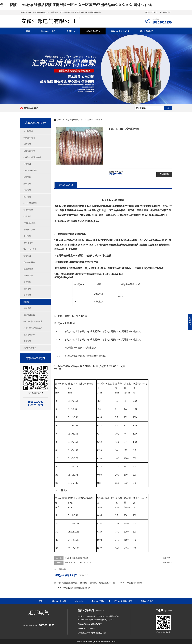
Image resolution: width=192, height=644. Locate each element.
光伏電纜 (27, 282)
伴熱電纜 (27, 216)
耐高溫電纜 (28, 269)
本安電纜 (27, 289)
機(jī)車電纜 (28, 243)
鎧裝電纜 (27, 308)
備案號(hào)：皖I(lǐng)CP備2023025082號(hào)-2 (97, 641)
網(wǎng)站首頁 (72, 120)
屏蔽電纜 (27, 144)
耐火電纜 (27, 197)
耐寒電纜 (27, 177)
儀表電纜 (27, 341)
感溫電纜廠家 (29, 335)
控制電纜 (27, 190)
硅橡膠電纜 (28, 275)
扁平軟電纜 (28, 131)
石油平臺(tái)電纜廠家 (33, 328)
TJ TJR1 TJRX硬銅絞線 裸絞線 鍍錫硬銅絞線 (72, 588)
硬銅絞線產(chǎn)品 (107, 583)
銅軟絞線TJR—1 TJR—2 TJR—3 (78, 563)
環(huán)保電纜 (30, 249)
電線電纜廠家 (29, 315)
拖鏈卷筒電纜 (29, 151)
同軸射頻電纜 (29, 262)
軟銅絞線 (84, 583)
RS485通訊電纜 (30, 203)
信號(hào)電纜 (29, 223)
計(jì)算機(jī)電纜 (30, 170)
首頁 (28, 31)
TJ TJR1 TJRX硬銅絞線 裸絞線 (130, 583)
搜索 (168, 108)
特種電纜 (27, 164)
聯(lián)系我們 (166, 12)
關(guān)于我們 (151, 12)
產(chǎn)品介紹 (66, 185)
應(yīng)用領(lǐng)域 (120, 31)
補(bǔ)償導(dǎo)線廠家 (33, 321)
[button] (94, 102)
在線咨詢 (164, 174)
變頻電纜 (27, 256)
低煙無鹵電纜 (29, 138)
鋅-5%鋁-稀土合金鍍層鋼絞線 (76, 558)
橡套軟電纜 (28, 210)
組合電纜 (27, 184)
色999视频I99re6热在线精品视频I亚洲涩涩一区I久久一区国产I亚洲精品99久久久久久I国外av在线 (76, 5)
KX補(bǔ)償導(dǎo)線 (32, 157)
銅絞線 (26, 302)
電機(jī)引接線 (29, 230)
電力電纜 (27, 236)
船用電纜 (27, 295)
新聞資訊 (71, 31)
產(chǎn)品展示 (93, 31)
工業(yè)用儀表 (30, 348)
